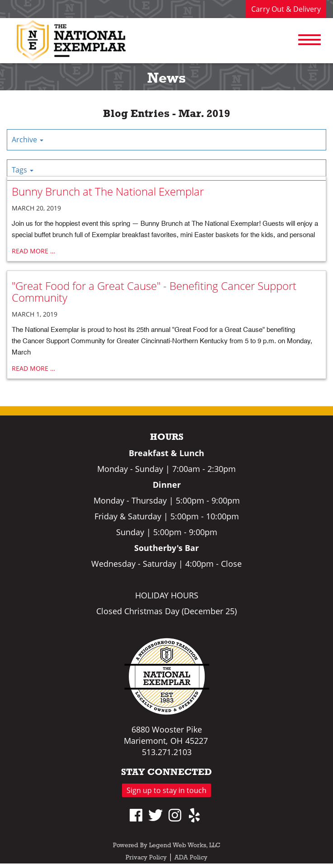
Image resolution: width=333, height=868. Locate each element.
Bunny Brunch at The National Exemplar (108, 191)
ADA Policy (191, 858)
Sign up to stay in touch (166, 790)
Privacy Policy (146, 858)
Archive (28, 140)
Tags (23, 170)
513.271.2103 (167, 752)
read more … (33, 251)
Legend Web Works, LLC (185, 846)
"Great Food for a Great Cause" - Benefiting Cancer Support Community (154, 292)
